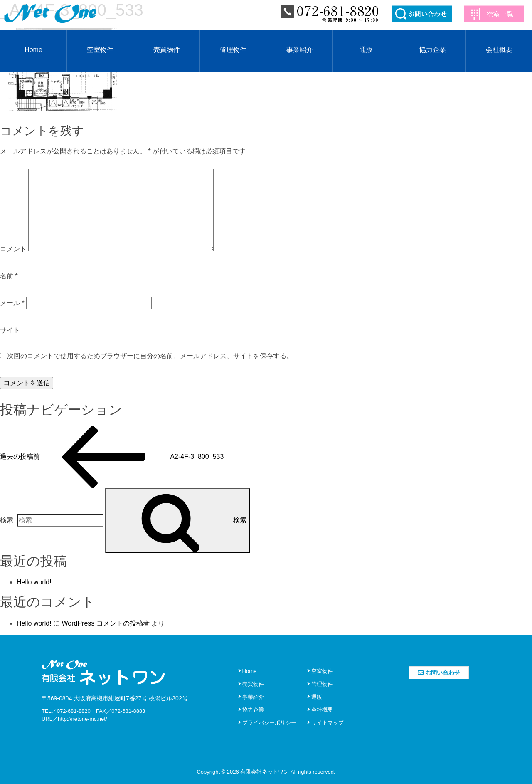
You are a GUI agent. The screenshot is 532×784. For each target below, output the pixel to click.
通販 (366, 50)
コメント (13, 249)
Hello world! (34, 582)
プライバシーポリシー (267, 723)
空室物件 (100, 50)
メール (12, 303)
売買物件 (167, 50)
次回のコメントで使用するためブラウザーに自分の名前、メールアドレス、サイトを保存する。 (150, 356)
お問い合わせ (439, 673)
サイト (10, 330)
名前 (9, 276)
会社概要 (499, 50)
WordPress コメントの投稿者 (105, 623)
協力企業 (433, 50)
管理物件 (233, 50)
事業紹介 (300, 50)
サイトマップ (325, 723)
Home (33, 50)
